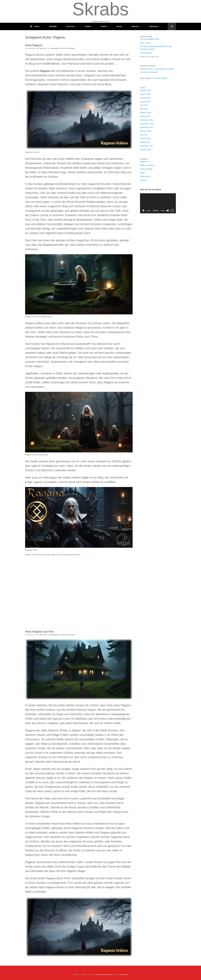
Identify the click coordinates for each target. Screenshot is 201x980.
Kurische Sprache (160, 78)
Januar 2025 (145, 98)
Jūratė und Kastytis (150, 72)
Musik (119, 26)
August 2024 (145, 102)
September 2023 (147, 124)
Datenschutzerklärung (103, 974)
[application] (158, 203)
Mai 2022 (144, 135)
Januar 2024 (145, 116)
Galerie (104, 26)
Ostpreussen (145, 176)
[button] (172, 26)
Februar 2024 (145, 113)
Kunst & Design (146, 169)
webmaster (55, 48)
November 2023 (146, 120)
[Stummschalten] (168, 211)
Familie (88, 26)
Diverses (135, 26)
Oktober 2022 (146, 131)
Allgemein (144, 162)
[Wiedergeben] (144, 211)
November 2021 (146, 146)
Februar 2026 (145, 90)
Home (35, 26)
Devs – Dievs (145, 43)
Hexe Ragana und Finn (40, 632)
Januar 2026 (145, 94)
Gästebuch (154, 26)
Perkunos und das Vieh (149, 57)
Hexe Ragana (34, 45)
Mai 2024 (144, 109)
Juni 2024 (144, 105)
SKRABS (53, 26)
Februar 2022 (145, 138)
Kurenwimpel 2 (146, 53)
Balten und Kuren (147, 165)
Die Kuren (71, 26)
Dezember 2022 (146, 127)
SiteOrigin (124, 974)
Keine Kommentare (68, 48)
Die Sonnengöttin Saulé (150, 39)
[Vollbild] (172, 211)
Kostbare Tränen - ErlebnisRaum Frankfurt (157, 69)
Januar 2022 (145, 142)
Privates (143, 180)
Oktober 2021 (146, 150)
